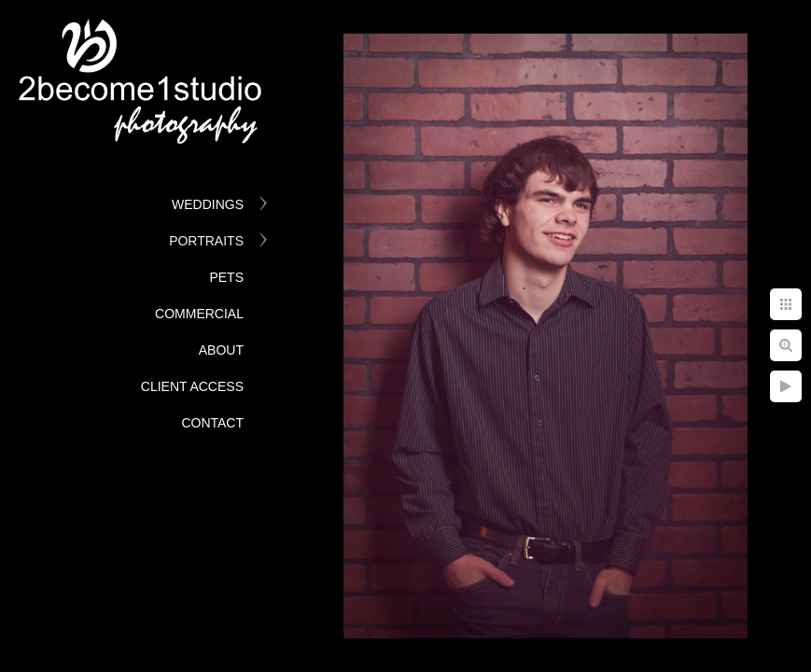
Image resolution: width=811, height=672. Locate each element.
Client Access (192, 386)
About (221, 350)
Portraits (206, 241)
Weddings (208, 204)
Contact (212, 423)
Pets (226, 277)
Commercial (199, 314)
